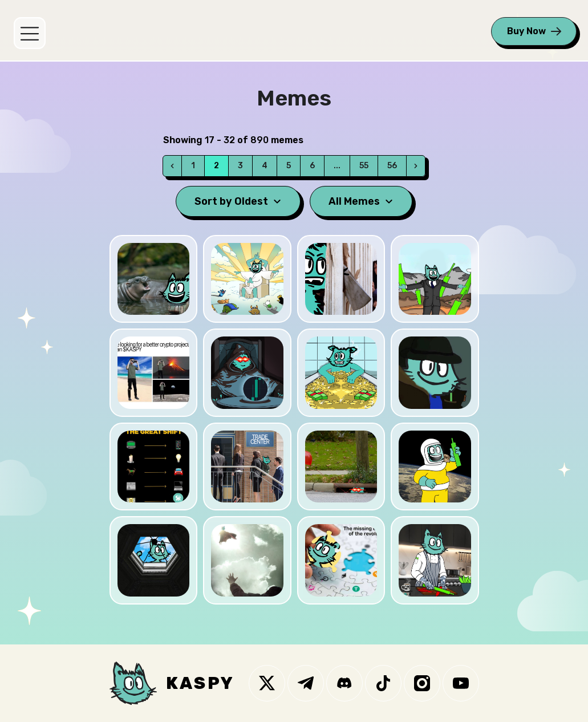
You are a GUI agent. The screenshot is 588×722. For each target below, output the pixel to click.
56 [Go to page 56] (392, 166)
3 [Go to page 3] (240, 166)
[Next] (416, 166)
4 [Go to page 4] (265, 166)
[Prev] (172, 166)
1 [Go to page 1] (193, 166)
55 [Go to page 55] (364, 166)
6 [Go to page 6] (312, 166)
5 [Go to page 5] (289, 166)
